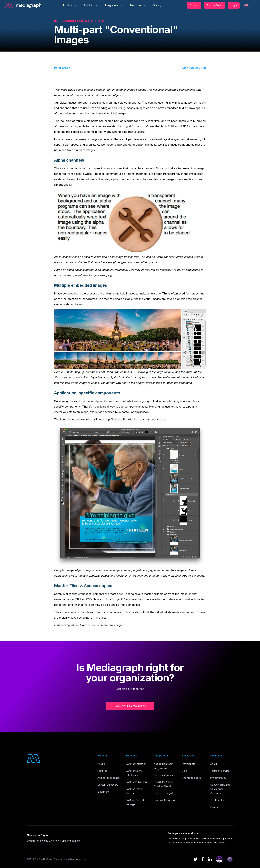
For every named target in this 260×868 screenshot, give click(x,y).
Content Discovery (108, 785)
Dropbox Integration (165, 793)
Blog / (59, 21)
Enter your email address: (183, 833)
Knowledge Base (192, 778)
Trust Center (217, 800)
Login (234, 5)
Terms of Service (220, 771)
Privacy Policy (218, 778)
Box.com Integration (165, 800)
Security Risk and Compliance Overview (220, 789)
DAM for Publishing (136, 782)
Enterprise (103, 792)
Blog (185, 771)
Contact (194, 5)
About (214, 764)
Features (102, 771)
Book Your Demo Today (130, 706)
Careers (215, 807)
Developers (189, 764)
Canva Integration (164, 775)
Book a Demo (215, 5)
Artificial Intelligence (109, 778)
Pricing (157, 5)
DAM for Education (136, 764)
